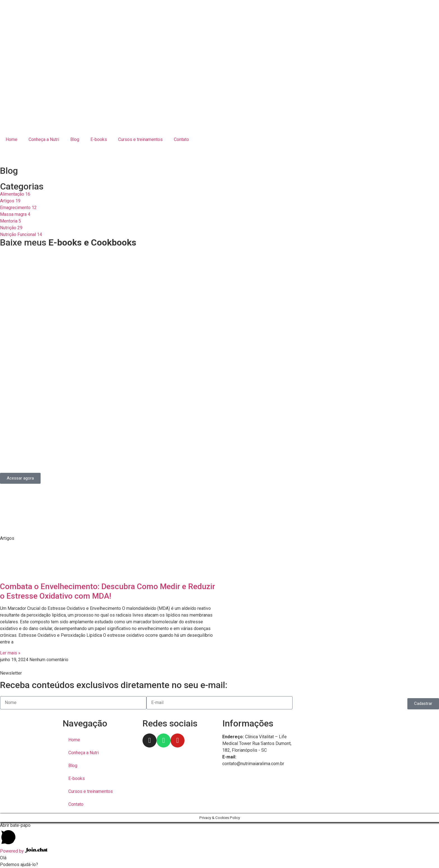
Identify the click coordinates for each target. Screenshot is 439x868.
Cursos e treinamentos (140, 139)
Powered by (24, 851)
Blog (75, 139)
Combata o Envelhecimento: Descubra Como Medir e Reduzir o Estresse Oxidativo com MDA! (108, 591)
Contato (181, 139)
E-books (99, 139)
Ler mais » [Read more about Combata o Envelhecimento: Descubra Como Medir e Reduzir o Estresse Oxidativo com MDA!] (10, 653)
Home (11, 139)
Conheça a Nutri (44, 139)
